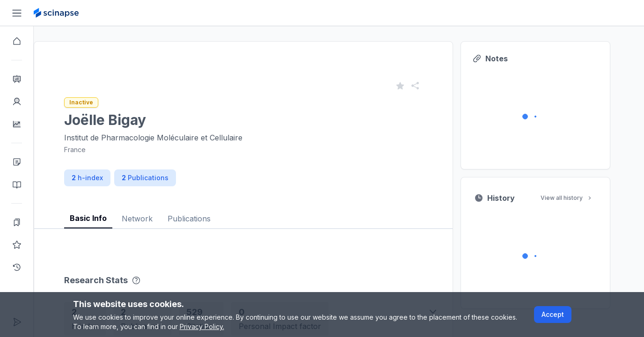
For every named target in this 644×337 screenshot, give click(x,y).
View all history (584, 198)
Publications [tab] (206, 219)
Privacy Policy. (202, 326)
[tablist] (260, 211)
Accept (553, 314)
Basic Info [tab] (105, 218)
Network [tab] (154, 219)
